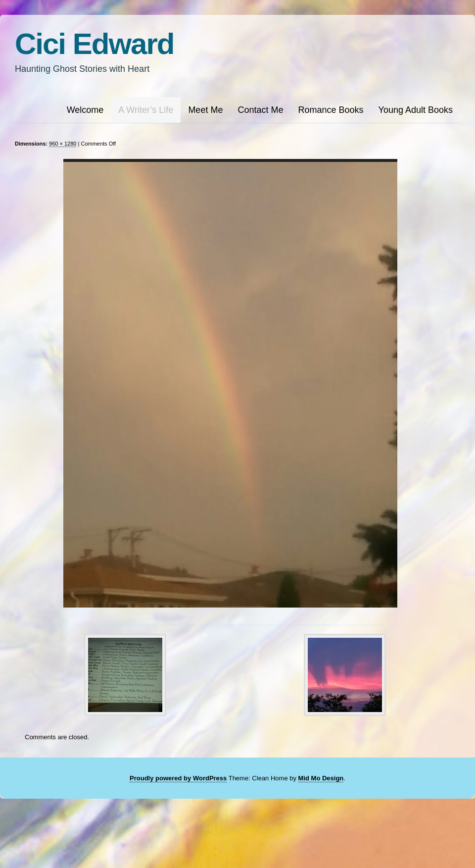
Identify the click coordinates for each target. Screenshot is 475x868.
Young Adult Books (416, 110)
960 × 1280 (63, 144)
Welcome (85, 110)
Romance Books (331, 110)
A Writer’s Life (146, 110)
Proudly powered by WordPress (178, 778)
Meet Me (205, 110)
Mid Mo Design (321, 778)
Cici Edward (94, 44)
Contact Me (260, 110)
